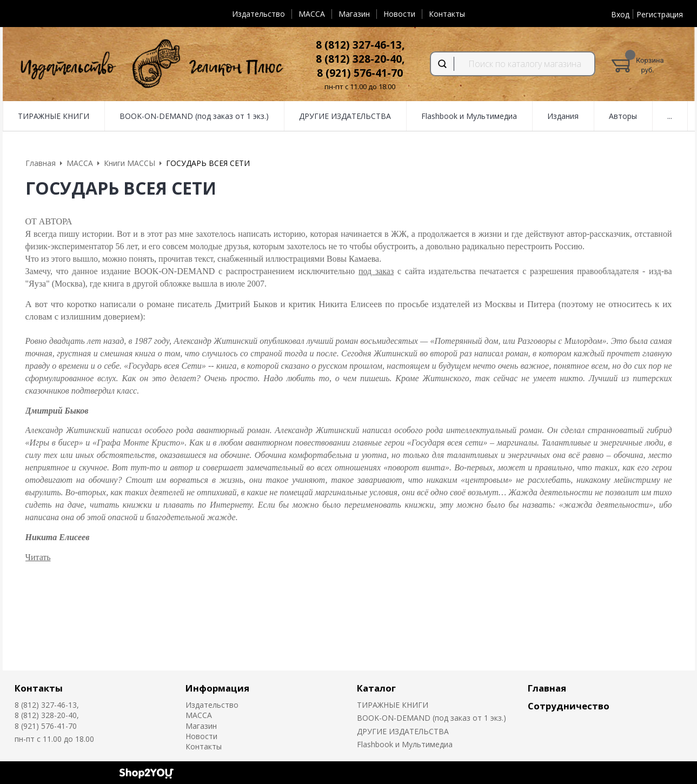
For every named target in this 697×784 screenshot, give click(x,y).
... (670, 116)
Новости (399, 14)
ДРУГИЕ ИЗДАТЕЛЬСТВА (403, 731)
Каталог (376, 688)
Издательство (258, 14)
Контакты (447, 14)
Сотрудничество (569, 706)
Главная (547, 688)
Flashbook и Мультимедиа (405, 744)
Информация (217, 688)
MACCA (312, 14)
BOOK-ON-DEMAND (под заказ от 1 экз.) (432, 718)
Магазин (354, 14)
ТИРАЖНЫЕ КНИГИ (393, 705)
